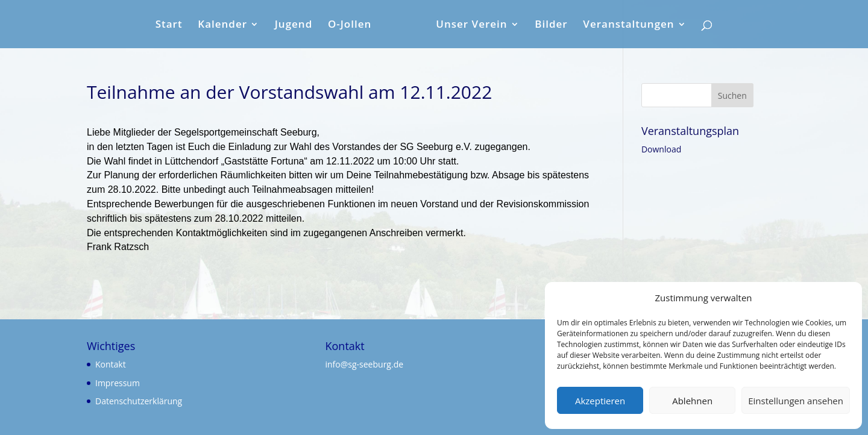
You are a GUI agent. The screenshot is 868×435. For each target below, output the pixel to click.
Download (661, 149)
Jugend (294, 25)
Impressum (118, 383)
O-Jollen (350, 25)
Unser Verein (471, 25)
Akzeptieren (600, 401)
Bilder (551, 25)
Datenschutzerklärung (139, 401)
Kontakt (111, 364)
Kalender (222, 25)
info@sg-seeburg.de (365, 364)
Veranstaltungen (628, 25)
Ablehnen (692, 401)
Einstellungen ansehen (796, 401)
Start (169, 25)
